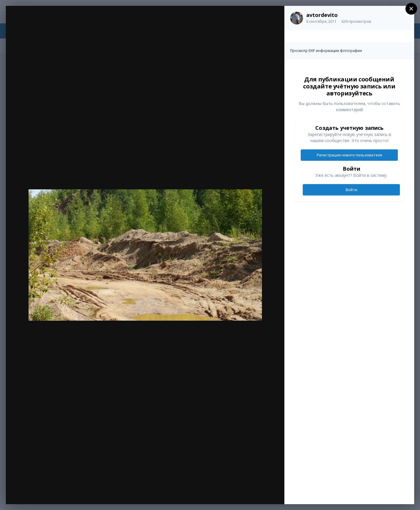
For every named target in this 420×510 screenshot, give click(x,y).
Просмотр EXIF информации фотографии (326, 51)
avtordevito (322, 15)
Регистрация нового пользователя (349, 155)
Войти (351, 190)
